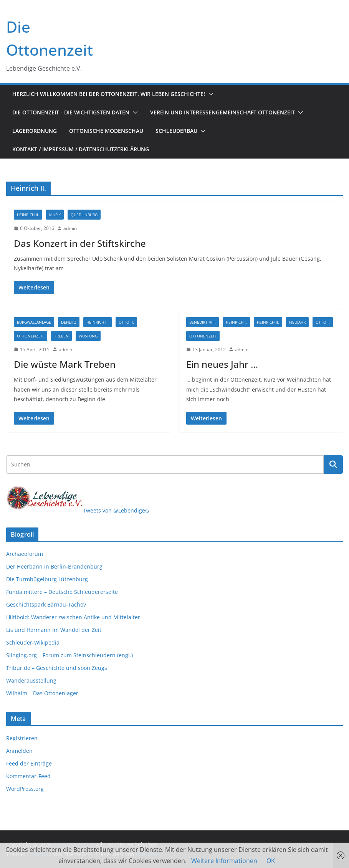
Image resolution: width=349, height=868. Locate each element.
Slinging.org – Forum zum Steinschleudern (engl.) (69, 655)
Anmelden (19, 751)
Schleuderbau (176, 131)
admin (70, 228)
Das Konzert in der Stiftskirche (80, 243)
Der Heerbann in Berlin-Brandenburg (54, 566)
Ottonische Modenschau (106, 131)
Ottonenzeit (31, 336)
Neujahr (297, 322)
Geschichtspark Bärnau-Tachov (46, 604)
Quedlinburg (84, 215)
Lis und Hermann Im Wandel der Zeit (54, 630)
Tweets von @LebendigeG (116, 510)
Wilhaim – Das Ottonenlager (42, 693)
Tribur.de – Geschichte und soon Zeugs (57, 668)
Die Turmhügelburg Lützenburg (47, 579)
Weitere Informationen (224, 861)
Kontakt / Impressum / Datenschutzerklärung (81, 149)
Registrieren (22, 738)
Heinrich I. (236, 322)
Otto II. (126, 322)
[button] (209, 94)
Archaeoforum (25, 554)
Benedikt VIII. (203, 322)
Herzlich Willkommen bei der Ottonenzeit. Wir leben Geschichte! (109, 94)
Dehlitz (69, 322)
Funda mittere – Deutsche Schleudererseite (62, 592)
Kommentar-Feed (28, 776)
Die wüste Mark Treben (65, 364)
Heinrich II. (28, 215)
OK (271, 861)
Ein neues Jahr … (222, 364)
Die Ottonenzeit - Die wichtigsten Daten (71, 112)
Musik (55, 215)
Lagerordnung (35, 131)
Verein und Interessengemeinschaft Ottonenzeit (222, 112)
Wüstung (88, 336)
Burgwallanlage (34, 322)
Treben (61, 336)
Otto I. (323, 322)
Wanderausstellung (31, 680)
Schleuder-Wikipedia (33, 642)
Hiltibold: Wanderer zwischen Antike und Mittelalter (73, 617)
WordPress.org (25, 789)
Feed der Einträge (29, 763)
